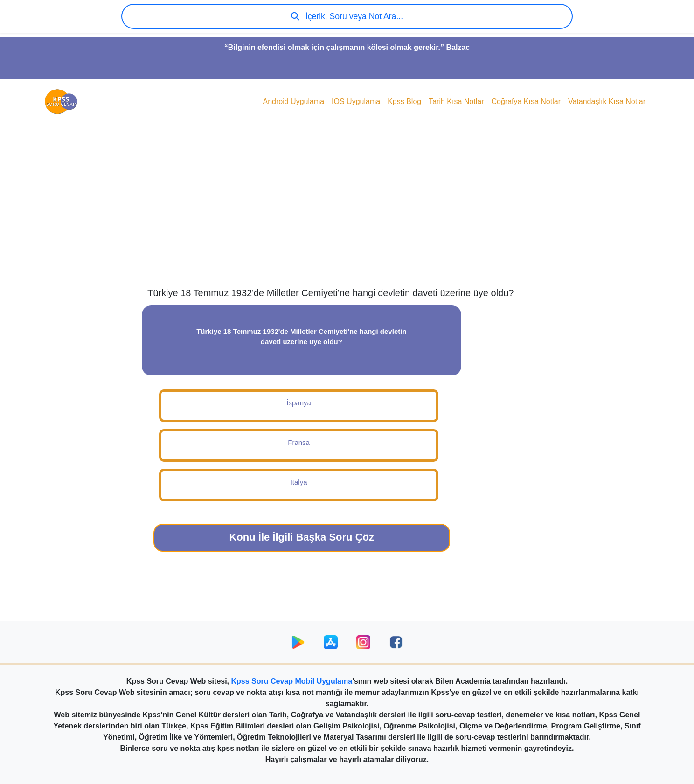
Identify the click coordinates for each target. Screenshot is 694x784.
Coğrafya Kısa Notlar (526, 101)
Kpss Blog (404, 101)
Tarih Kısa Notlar (456, 101)
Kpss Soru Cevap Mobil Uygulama (292, 681)
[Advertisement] (347, 213)
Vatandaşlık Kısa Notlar (607, 101)
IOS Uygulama (356, 101)
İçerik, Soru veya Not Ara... (347, 16)
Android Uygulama (293, 101)
